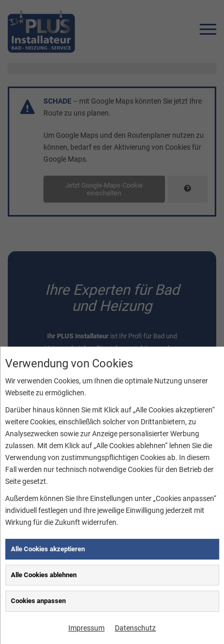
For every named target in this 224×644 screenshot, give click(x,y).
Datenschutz (135, 628)
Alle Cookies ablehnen (44, 575)
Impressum (86, 628)
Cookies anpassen (38, 601)
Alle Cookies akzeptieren (48, 549)
